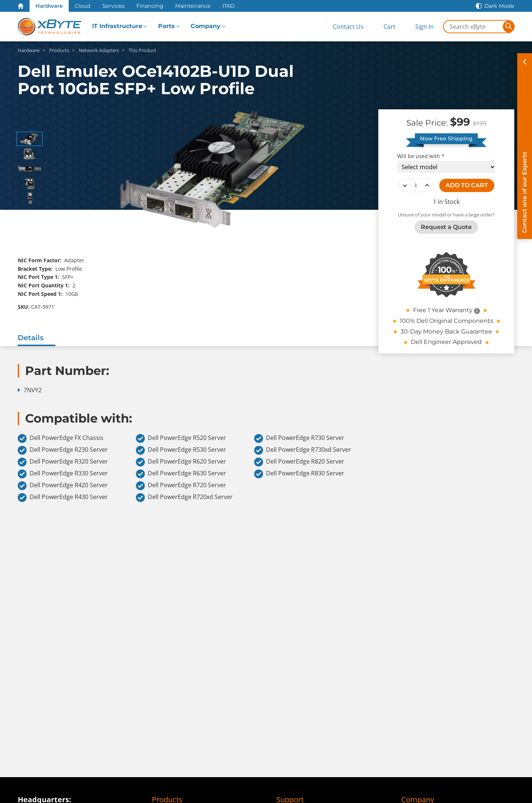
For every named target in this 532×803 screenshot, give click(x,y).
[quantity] (416, 185)
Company (206, 26)
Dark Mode (499, 6)
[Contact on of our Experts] (525, 146)
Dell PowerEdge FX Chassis (61, 438)
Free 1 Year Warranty (443, 310)
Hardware (49, 6)
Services (113, 6)
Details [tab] (31, 338)
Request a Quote (446, 227)
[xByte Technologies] (50, 27)
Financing (150, 6)
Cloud (83, 6)
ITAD (229, 6)
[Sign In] (419, 27)
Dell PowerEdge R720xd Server (184, 498)
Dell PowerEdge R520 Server (181, 438)
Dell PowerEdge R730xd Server (303, 450)
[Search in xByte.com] (473, 27)
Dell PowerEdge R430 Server (63, 498)
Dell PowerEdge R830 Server (299, 474)
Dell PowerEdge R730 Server (299, 438)
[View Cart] (383, 27)
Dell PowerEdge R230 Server (63, 450)
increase (427, 185)
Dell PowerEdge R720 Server (181, 486)
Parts (166, 26)
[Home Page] (21, 6)
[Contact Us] (342, 27)
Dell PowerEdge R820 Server (299, 462)
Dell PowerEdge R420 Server (63, 486)
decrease (405, 185)
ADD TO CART (467, 185)
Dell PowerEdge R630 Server (181, 474)
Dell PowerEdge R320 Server (63, 462)
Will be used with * (421, 156)
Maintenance (193, 6)
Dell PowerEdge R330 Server (63, 474)
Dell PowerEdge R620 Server (181, 462)
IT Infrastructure (117, 26)
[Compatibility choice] (446, 167)
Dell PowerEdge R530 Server (181, 450)
